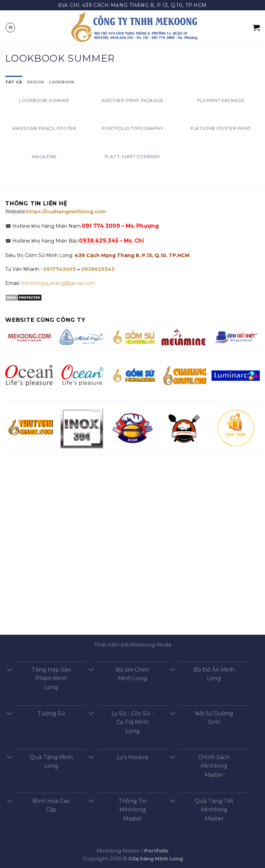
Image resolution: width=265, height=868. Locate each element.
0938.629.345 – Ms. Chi (111, 241)
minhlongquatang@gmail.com (58, 283)
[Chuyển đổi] (10, 670)
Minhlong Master (118, 851)
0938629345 (98, 269)
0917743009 (59, 269)
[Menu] (10, 28)
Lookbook (62, 82)
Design (35, 82)
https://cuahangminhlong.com (66, 212)
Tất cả (14, 82)
